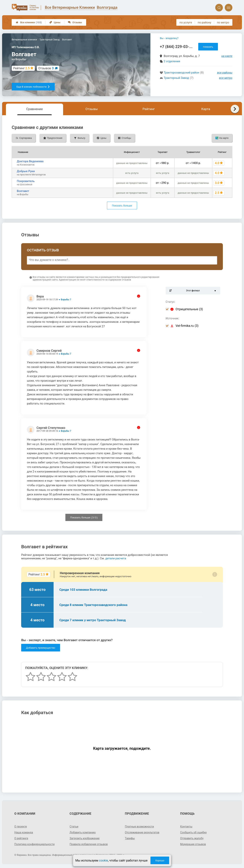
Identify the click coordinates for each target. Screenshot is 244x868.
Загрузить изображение (85, 838)
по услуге (186, 22)
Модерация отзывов (193, 844)
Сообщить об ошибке (193, 832)
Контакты (186, 826)
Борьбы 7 (66, 300)
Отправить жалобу (192, 838)
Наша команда (24, 832)
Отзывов (46, 68)
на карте (227, 56)
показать (208, 47)
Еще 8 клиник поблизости (33, 87)
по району (204, 22)
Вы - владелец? (169, 38)
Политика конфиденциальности (34, 844)
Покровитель (26, 181)
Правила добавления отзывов (89, 844)
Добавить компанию (83, 832)
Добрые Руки (26, 171)
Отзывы (75, 22)
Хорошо (160, 860)
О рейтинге (21, 838)
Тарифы (130, 838)
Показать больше (122, 206)
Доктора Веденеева (30, 161)
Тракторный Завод (176, 78)
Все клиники (29, 22)
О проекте (21, 826)
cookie (103, 860)
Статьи (74, 826)
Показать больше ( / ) (84, 518)
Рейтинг (149, 109)
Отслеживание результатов (142, 832)
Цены (55, 22)
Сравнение (34, 109)
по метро (223, 22)
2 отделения (172, 61)
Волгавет (23, 191)
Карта (206, 109)
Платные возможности (139, 826)
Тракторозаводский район (181, 73)
